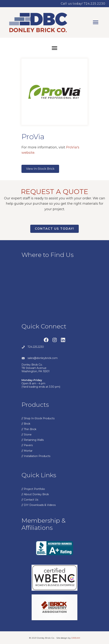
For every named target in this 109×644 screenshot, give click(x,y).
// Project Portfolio (33, 489)
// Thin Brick (29, 429)
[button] (46, 340)
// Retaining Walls (33, 440)
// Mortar (27, 451)
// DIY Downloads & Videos (39, 505)
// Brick (26, 424)
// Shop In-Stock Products (38, 418)
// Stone (27, 435)
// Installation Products (36, 456)
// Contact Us (30, 500)
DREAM (76, 638)
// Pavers (27, 445)
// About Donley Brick (35, 494)
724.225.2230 (36, 347)
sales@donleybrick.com (43, 358)
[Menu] (96, 22)
